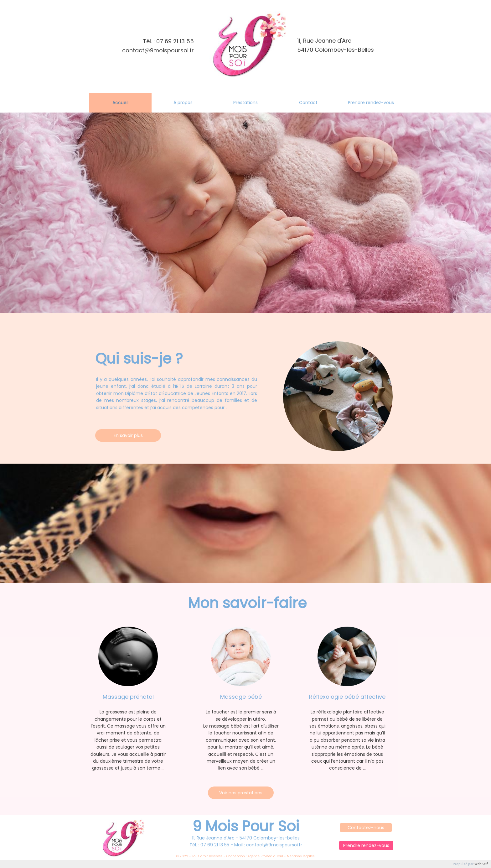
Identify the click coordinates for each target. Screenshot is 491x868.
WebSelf (481, 864)
